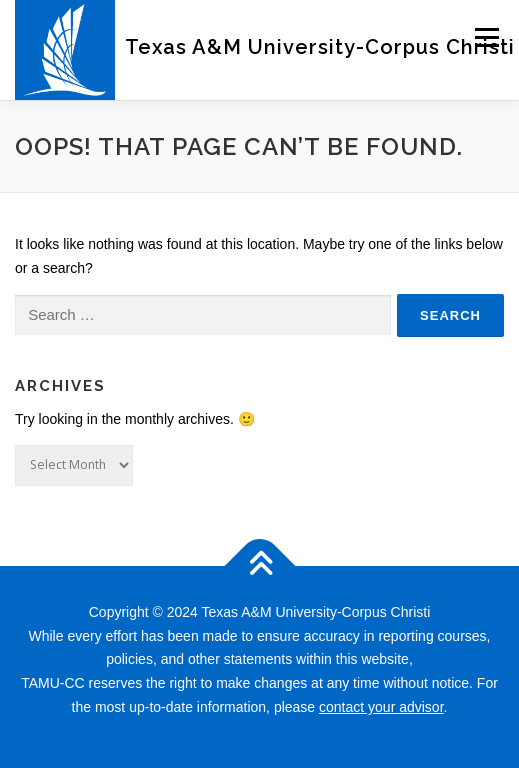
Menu (486, 37)
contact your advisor (381, 707)
